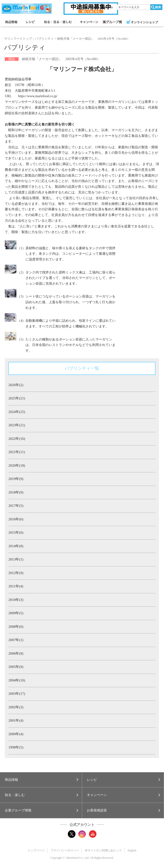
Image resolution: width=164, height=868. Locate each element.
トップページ (36, 850)
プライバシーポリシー (65, 850)
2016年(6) (16, 519)
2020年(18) (17, 465)
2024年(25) (17, 412)
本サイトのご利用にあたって (103, 850)
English (108, 7)
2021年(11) (17, 452)
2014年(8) (16, 546)
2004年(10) (17, 680)
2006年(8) (16, 653)
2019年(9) (16, 479)
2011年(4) (16, 586)
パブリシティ (45, 39)
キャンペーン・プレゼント (89, 22)
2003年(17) (17, 694)
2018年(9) (16, 492)
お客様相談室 (90, 7)
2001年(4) (16, 720)
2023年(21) (17, 425)
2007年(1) (16, 640)
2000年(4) (16, 734)
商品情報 (11, 22)
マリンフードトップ (18, 39)
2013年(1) (16, 559)
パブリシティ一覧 (82, 368)
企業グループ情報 (112, 22)
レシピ (30, 22)
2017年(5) (16, 506)
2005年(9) (16, 667)
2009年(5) (16, 613)
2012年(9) (16, 573)
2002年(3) (16, 707)
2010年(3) (16, 600)
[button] (41, 780)
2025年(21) (17, 398)
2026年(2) (16, 385)
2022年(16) (17, 439)
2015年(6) (16, 532)
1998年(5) (16, 747)
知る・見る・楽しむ (58, 22)
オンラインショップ (142, 22)
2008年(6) (16, 627)
